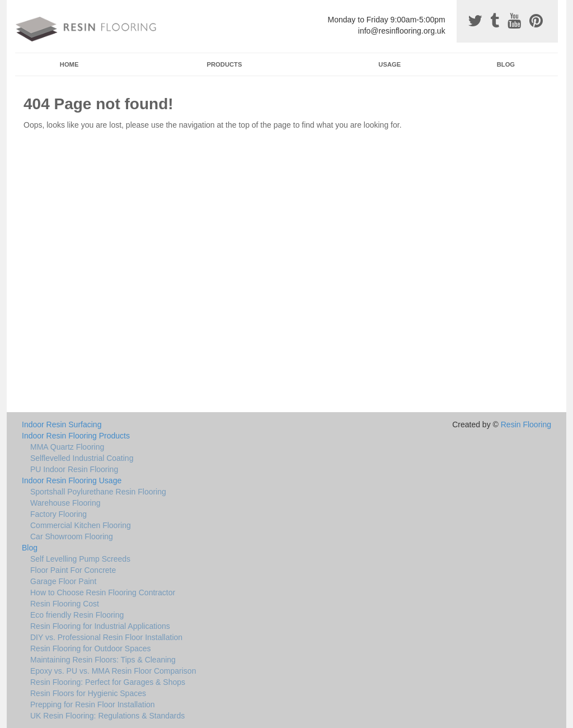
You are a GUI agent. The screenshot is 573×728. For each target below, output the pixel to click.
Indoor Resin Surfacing (62, 424)
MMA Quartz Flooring (67, 447)
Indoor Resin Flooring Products (76, 436)
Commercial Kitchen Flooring (81, 525)
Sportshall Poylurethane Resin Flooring (98, 492)
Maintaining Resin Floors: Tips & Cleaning (103, 660)
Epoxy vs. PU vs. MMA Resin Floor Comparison (113, 671)
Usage (389, 64)
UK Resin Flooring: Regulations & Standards (107, 716)
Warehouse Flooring (65, 503)
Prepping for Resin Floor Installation (93, 704)
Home (69, 64)
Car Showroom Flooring (72, 536)
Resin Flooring (526, 424)
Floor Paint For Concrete (73, 570)
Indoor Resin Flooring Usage (72, 480)
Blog (506, 64)
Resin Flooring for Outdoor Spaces (91, 648)
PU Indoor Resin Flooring (74, 469)
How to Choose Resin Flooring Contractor (103, 592)
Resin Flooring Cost (65, 604)
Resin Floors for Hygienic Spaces (88, 693)
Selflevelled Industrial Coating (82, 458)
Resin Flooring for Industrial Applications (100, 626)
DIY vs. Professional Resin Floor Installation (106, 637)
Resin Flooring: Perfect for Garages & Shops (108, 682)
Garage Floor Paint (63, 581)
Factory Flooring (58, 514)
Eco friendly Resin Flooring (77, 615)
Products (225, 64)
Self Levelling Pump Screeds (80, 559)
